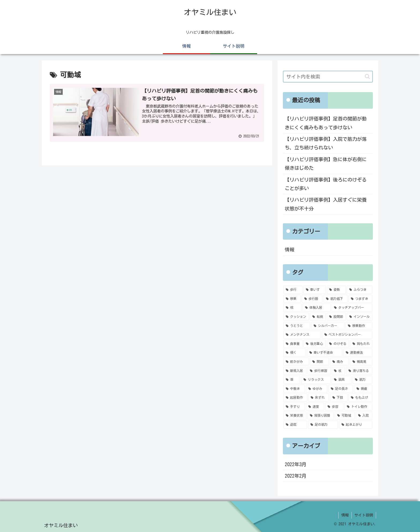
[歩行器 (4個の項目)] (312, 299)
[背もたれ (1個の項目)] (361, 344)
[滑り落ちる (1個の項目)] (359, 371)
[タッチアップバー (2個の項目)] (352, 308)
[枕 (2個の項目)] (292, 308)
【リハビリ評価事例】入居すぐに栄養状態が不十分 (326, 204)
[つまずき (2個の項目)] (360, 299)
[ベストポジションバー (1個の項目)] (347, 335)
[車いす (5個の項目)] (315, 290)
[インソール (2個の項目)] (360, 317)
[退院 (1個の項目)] (295, 425)
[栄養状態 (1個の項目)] (295, 416)
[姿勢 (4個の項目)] (336, 290)
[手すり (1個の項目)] (294, 407)
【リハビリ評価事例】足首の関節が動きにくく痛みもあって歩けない (326, 123)
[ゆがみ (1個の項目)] (317, 389)
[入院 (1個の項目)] (364, 416)
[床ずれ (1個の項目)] (319, 398)
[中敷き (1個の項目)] (294, 389)
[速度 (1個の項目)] (315, 407)
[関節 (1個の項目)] (319, 362)
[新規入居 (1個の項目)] (295, 371)
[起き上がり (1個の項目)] (356, 425)
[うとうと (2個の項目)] (297, 326)
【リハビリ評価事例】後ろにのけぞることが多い (326, 184)
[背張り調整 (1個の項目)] (321, 416)
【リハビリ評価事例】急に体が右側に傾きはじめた (326, 164)
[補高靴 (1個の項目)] (361, 362)
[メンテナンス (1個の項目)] (302, 335)
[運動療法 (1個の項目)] (358, 353)
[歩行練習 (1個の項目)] (319, 371)
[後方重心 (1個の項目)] (315, 344)
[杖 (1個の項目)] (338, 371)
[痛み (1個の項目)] (340, 362)
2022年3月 (296, 464)
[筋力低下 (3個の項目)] (335, 299)
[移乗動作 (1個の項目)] (359, 326)
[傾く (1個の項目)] (295, 353)
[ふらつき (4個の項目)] (360, 290)
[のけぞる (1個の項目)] (338, 344)
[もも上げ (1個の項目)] (360, 398)
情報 (290, 250)
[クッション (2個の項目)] (296, 317)
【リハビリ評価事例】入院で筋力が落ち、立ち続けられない (326, 143)
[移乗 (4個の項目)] (292, 299)
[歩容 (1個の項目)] (334, 407)
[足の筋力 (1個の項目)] (323, 425)
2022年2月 (296, 476)
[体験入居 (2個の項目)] (317, 308)
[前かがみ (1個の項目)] (296, 362)
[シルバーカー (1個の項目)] (328, 326)
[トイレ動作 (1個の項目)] (358, 407)
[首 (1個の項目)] (292, 380)
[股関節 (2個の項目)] (336, 317)
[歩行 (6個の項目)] (293, 290)
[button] (367, 76)
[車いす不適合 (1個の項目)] (325, 353)
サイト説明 (364, 515)
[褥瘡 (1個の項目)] (363, 389)
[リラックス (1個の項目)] (316, 380)
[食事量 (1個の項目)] (293, 344)
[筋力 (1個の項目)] (362, 380)
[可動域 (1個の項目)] (345, 416)
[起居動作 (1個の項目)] (295, 398)
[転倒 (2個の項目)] (318, 317)
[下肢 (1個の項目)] (339, 398)
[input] (328, 77)
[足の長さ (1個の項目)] (341, 389)
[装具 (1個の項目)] (342, 380)
